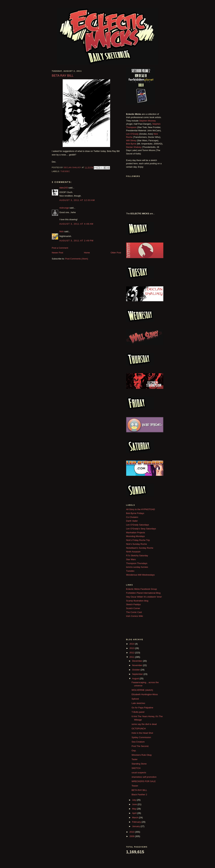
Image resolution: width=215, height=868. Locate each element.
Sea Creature (138, 742)
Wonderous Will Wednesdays (140, 575)
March (135, 818)
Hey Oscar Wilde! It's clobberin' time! (144, 597)
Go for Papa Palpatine (142, 708)
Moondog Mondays (136, 536)
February (137, 822)
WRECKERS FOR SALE (144, 781)
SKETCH (136, 768)
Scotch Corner (133, 608)
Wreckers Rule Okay (142, 755)
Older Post (116, 253)
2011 (132, 657)
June (135, 804)
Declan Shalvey (134, 147)
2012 (132, 653)
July (134, 800)
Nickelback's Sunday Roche (140, 548)
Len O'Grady (132, 134)
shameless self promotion (144, 777)
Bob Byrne (131, 144)
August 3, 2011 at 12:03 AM (77, 200)
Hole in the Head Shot (142, 733)
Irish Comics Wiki (135, 616)
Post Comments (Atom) (77, 259)
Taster (135, 759)
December (137, 661)
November (137, 665)
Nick (62, 231)
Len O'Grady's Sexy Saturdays (141, 529)
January (136, 826)
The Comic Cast (134, 612)
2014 (132, 644)
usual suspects (139, 773)
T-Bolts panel (138, 712)
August (136, 678)
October (136, 670)
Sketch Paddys (134, 604)
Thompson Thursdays (137, 563)
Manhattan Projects (136, 533)
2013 (132, 648)
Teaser (135, 786)
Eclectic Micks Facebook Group (142, 589)
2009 (132, 836)
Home (87, 253)
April (135, 813)
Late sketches (138, 703)
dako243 (64, 188)
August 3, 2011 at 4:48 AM (76, 224)
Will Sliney (131, 140)
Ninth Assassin (133, 552)
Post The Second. (140, 746)
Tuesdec (65, 171)
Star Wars (131, 559)
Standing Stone (139, 764)
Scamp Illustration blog (137, 601)
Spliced (135, 699)
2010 (132, 832)
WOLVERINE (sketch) (142, 690)
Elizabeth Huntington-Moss (145, 694)
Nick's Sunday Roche (137, 544)
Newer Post (58, 253)
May (134, 809)
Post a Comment (60, 248)
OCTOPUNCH (139, 729)
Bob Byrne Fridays (135, 513)
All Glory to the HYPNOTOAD (141, 509)
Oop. (134, 751)
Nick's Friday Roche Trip (138, 540)
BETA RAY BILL (139, 790)
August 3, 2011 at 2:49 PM (77, 241)
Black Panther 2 (139, 795)
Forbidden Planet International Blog (143, 593)
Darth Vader (132, 521)
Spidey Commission (141, 737)
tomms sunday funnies (137, 567)
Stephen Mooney (147, 121)
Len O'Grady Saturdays (138, 525)
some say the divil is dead (144, 724)
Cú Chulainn (132, 517)
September (138, 674)
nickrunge (64, 208)
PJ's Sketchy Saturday (137, 556)
